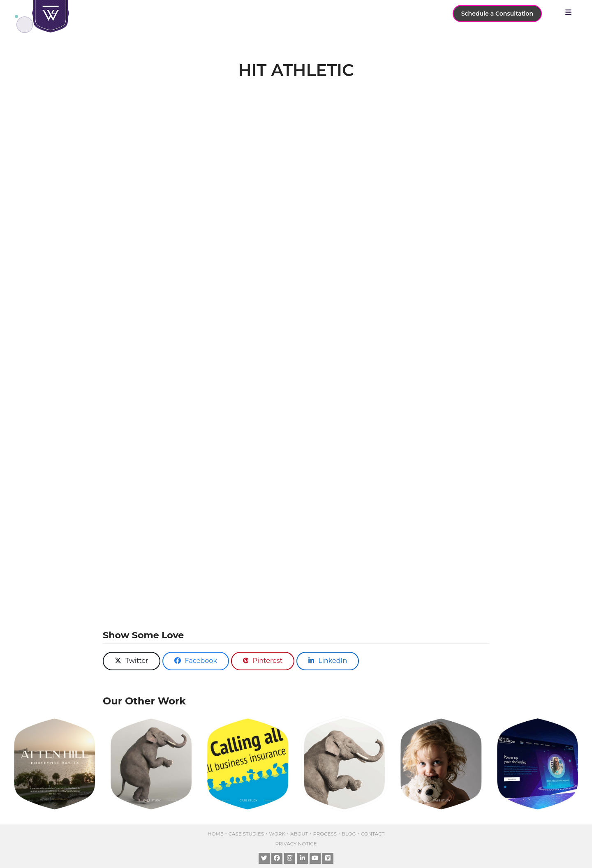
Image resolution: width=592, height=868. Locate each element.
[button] (570, 12)
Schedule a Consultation (497, 14)
